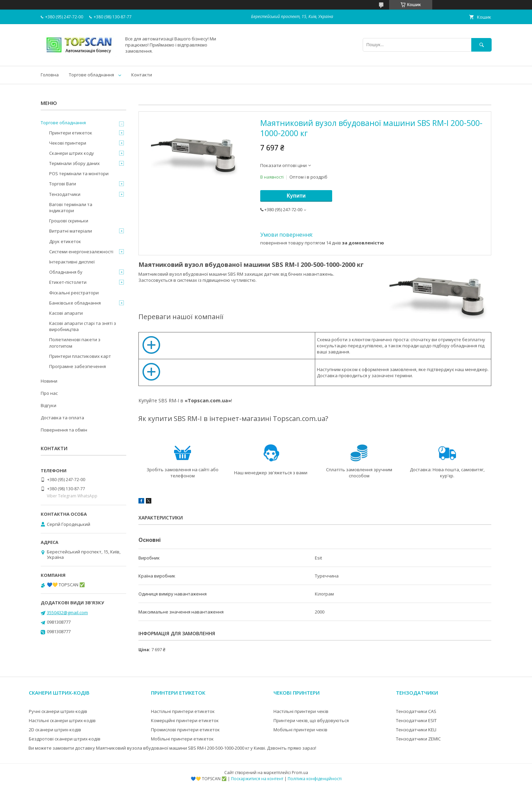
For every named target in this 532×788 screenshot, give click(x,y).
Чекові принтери (68, 143)
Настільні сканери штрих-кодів (62, 720)
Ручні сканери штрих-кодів (58, 711)
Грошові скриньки (69, 221)
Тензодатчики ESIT (416, 720)
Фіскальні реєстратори (74, 293)
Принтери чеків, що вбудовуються (311, 720)
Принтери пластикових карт (80, 356)
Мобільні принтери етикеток (182, 739)
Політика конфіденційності (315, 779)
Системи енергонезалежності (81, 252)
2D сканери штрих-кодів (55, 730)
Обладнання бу (66, 272)
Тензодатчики (65, 194)
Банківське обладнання (75, 303)
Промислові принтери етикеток (185, 730)
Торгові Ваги (63, 184)
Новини (49, 381)
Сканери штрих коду (72, 153)
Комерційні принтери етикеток (185, 720)
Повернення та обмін (64, 430)
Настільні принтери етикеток (183, 711)
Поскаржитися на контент (257, 779)
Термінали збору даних (74, 163)
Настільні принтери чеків (301, 711)
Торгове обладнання (91, 75)
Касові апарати (66, 313)
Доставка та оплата (62, 418)
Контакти (142, 75)
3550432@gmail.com (67, 612)
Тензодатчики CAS (416, 711)
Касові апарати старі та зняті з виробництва (83, 326)
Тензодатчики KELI (416, 730)
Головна (50, 75)
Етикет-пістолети (68, 282)
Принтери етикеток (71, 133)
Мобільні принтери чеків (300, 730)
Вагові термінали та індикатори (71, 207)
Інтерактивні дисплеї (72, 262)
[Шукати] (481, 45)
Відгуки (49, 405)
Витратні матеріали (71, 231)
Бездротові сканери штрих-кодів (65, 739)
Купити (296, 196)
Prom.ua (300, 773)
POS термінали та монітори (79, 173)
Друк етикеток (65, 241)
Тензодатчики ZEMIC (418, 739)
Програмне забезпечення (78, 366)
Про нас (49, 393)
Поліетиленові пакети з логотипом (75, 343)
